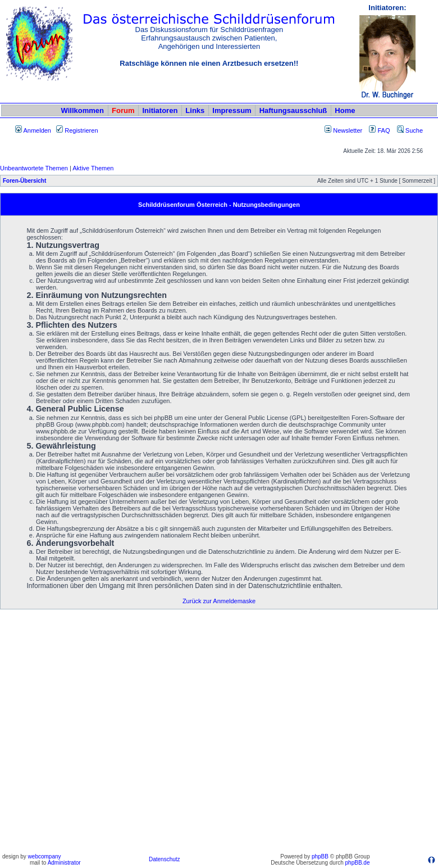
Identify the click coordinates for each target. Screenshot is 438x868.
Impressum (232, 110)
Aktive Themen (93, 168)
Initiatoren (160, 110)
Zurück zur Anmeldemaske (219, 601)
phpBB (320, 856)
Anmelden (33, 130)
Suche (410, 130)
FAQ (379, 130)
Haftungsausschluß (293, 110)
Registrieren (77, 130)
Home (345, 110)
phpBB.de (358, 863)
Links (195, 110)
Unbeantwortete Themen (34, 168)
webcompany (45, 856)
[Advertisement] (119, 731)
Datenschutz (165, 859)
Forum (123, 110)
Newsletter (348, 130)
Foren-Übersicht (24, 181)
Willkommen (83, 110)
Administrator (64, 863)
